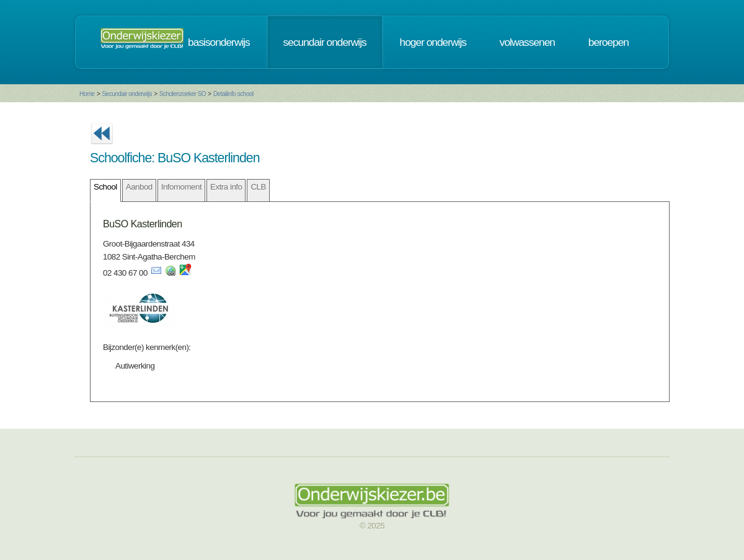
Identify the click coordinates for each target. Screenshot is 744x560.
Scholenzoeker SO (183, 94)
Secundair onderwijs (127, 94)
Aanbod (139, 187)
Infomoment (181, 187)
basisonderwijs (219, 42)
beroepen (609, 42)
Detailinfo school (233, 94)
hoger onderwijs (433, 42)
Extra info (226, 187)
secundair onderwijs (325, 42)
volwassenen (527, 42)
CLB (258, 187)
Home (87, 94)
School (105, 187)
